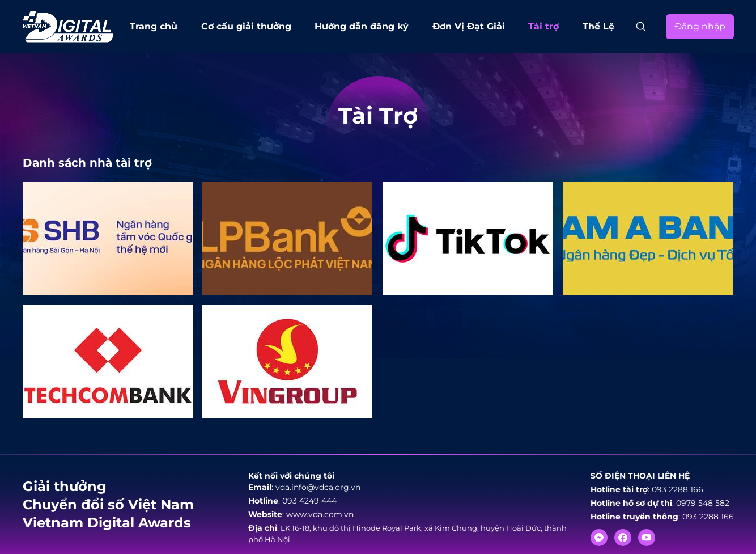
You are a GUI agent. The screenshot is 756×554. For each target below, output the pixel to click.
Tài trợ (543, 26)
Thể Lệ (598, 26)
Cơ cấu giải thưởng (246, 26)
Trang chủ (154, 26)
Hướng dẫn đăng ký (362, 26)
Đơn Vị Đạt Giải (469, 26)
